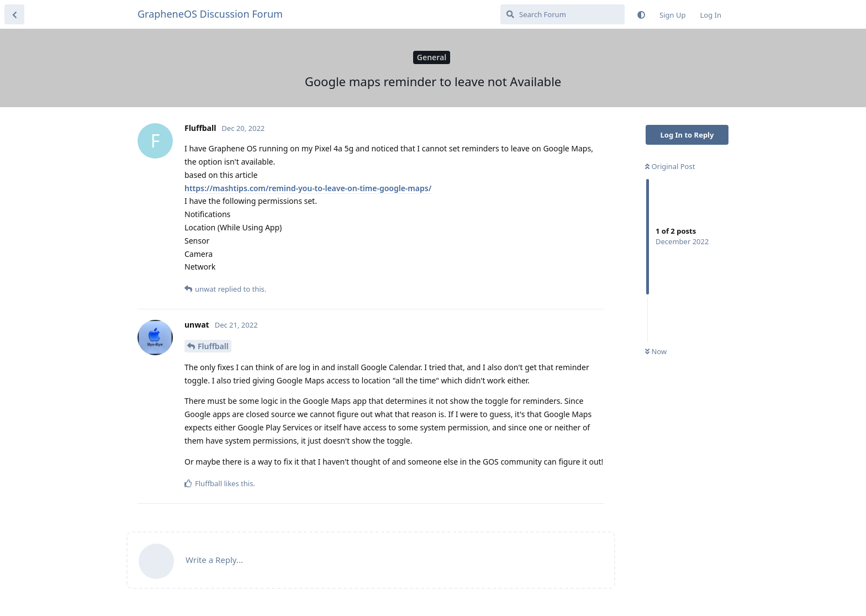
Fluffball (213, 346)
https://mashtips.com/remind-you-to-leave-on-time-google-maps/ (308, 188)
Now (656, 351)
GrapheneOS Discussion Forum (210, 14)
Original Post (670, 166)
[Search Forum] (563, 14)
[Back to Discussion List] (14, 14)
